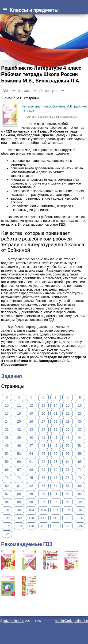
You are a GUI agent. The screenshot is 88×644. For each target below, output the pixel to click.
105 (55, 510)
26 (31, 421)
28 (56, 421)
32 (19, 429)
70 (56, 470)
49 (56, 446)
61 (31, 462)
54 (31, 454)
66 (7, 470)
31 (7, 429)
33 (31, 429)
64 (68, 462)
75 (31, 478)
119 (19, 526)
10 (7, 405)
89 (31, 494)
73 (7, 478)
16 (80, 405)
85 (68, 486)
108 (7, 518)
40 (31, 438)
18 (19, 413)
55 (43, 454)
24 (7, 421)
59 (7, 462)
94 (7, 502)
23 (80, 413)
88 (19, 494)
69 (43, 470)
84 (56, 486)
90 (43, 494)
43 (68, 438)
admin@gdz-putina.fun (71, 621)
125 (7, 534)
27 (43, 421)
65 (80, 462)
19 (31, 413)
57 (68, 454)
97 (43, 502)
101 (7, 510)
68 (31, 470)
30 (80, 421)
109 (19, 518)
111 (43, 518)
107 (80, 510)
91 (56, 494)
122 (55, 526)
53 (19, 454)
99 (68, 502)
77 (56, 478)
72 (80, 470)
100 (80, 502)
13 (43, 405)
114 (80, 518)
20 (43, 413)
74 (19, 478)
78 (68, 478)
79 (80, 478)
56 (56, 454)
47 (31, 446)
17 (7, 413)
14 (56, 405)
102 (19, 510)
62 (43, 462)
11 (19, 405)
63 (56, 462)
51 (80, 446)
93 (80, 494)
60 (19, 462)
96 (31, 502)
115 (7, 526)
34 (43, 429)
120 (31, 526)
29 (68, 421)
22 (68, 413)
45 (7, 446)
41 (43, 438)
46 (19, 446)
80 (7, 486)
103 (31, 510)
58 (80, 454)
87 (7, 494)
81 (19, 486)
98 (56, 502)
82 (31, 486)
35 (56, 429)
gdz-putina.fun (14, 621)
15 (68, 405)
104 (43, 510)
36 (68, 429)
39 (19, 438)
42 (56, 438)
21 (56, 413)
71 (68, 470)
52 (7, 454)
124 (80, 526)
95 (19, 502)
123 (68, 526)
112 (55, 518)
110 (31, 518)
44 (80, 438)
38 (7, 438)
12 (31, 405)
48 (43, 446)
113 (68, 518)
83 (43, 486)
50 (68, 446)
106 (68, 510)
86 (80, 486)
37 (80, 429)
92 (68, 494)
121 (43, 526)
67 (19, 470)
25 (19, 421)
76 (43, 478)
